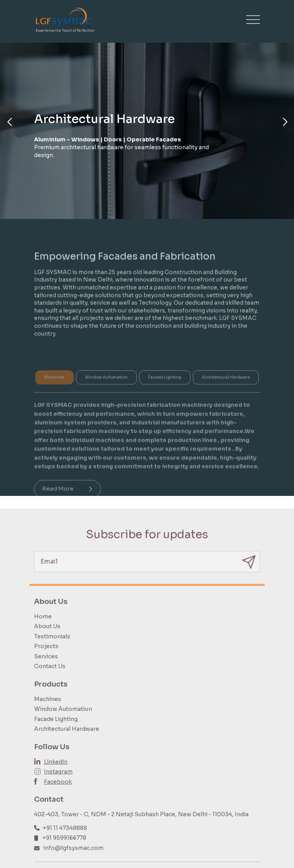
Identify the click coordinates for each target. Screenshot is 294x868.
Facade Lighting (56, 730)
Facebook (58, 792)
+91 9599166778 (64, 848)
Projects (46, 657)
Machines (48, 710)
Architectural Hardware (67, 740)
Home (43, 627)
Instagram (58, 782)
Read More (67, 497)
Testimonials (52, 647)
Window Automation (63, 720)
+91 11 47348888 (65, 839)
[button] (9, 122)
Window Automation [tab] (106, 386)
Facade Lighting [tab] (165, 386)
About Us (47, 637)
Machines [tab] (54, 386)
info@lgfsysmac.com (73, 859)
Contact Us (50, 677)
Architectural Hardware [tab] (226, 386)
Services (46, 667)
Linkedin (56, 772)
